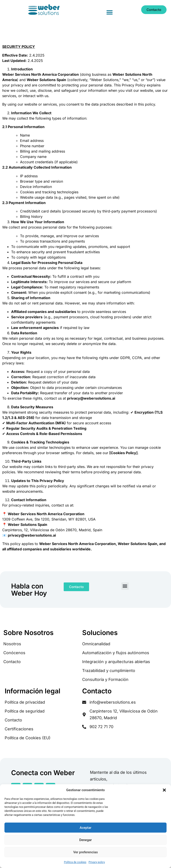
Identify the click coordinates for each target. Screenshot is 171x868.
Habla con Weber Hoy (29, 590)
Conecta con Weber (43, 773)
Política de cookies (75, 862)
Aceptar (86, 828)
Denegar (85, 840)
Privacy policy (97, 862)
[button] (164, 790)
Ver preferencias (85, 852)
